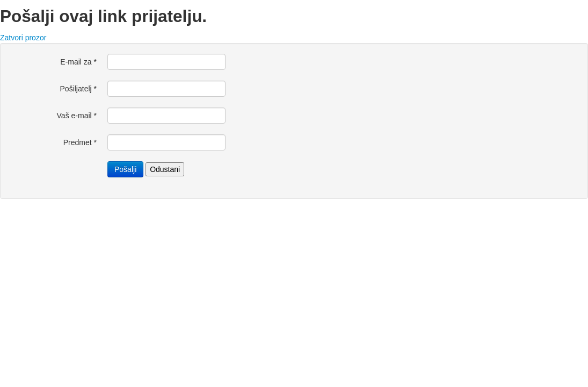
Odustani (165, 169)
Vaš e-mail (77, 116)
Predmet (80, 142)
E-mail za (78, 62)
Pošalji (125, 169)
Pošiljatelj (78, 89)
